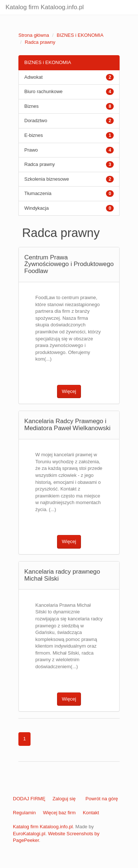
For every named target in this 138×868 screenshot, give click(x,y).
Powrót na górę (102, 799)
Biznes (31, 106)
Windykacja (36, 208)
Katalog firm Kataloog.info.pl (45, 7)
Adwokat (33, 77)
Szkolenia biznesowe (47, 179)
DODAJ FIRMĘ (29, 799)
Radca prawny (40, 42)
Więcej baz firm (59, 813)
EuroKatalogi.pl (29, 834)
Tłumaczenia (38, 193)
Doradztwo (36, 121)
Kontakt (91, 813)
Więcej (69, 391)
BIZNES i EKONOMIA (80, 35)
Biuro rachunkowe (43, 91)
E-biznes (34, 135)
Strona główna (34, 35)
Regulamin (24, 813)
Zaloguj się (64, 799)
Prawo (31, 150)
